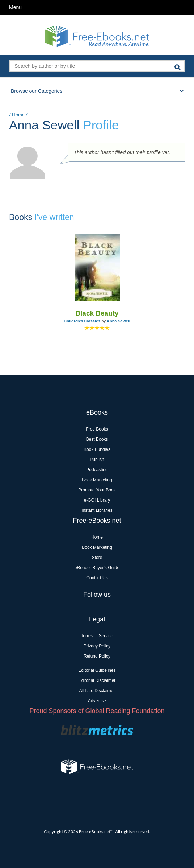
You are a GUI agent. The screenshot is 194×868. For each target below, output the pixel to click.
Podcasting (97, 470)
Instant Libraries (97, 510)
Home (18, 115)
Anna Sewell (119, 321)
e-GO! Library (97, 500)
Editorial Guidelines (97, 670)
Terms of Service (97, 636)
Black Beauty (97, 313)
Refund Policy (97, 656)
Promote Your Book (97, 490)
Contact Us (97, 578)
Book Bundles (97, 449)
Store (97, 558)
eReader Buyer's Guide (97, 568)
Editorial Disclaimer (97, 680)
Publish (97, 460)
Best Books (97, 439)
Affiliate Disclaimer (97, 691)
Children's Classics (82, 321)
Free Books (97, 429)
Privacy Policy (97, 646)
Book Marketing (97, 480)
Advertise (97, 701)
